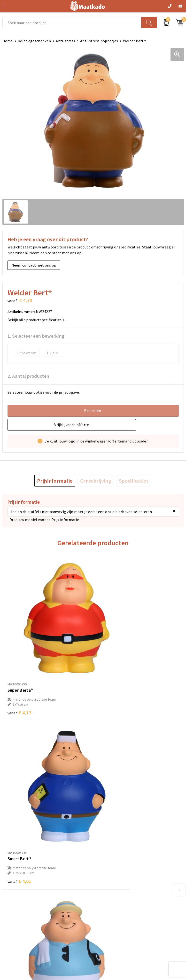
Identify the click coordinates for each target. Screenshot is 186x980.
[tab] (55, 481)
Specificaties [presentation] (134, 481)
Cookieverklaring (110, 915)
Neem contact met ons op (34, 265)
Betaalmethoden (17, 915)
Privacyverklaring (110, 922)
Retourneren (13, 922)
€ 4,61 (110, 675)
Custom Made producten (116, 864)
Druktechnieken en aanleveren (122, 872)
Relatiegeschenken (34, 41)
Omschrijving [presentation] (96, 481)
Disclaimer (105, 930)
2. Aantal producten (28, 376)
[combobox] (72, 23)
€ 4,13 (19, 675)
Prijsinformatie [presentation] (55, 481)
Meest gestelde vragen (115, 856)
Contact (9, 907)
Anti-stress (65, 41)
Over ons (103, 849)
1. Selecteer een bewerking (36, 336)
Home (8, 41)
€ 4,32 (19, 807)
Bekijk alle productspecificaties (36, 320)
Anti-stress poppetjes (99, 41)
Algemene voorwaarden (116, 907)
